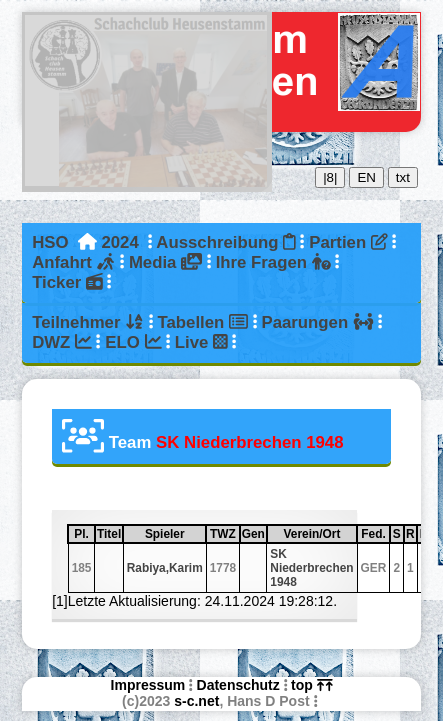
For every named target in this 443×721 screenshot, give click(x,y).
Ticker (67, 282)
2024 (119, 242)
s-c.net (196, 701)
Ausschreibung (225, 242)
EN (366, 177)
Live (201, 342)
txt (403, 177)
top (311, 685)
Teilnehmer (88, 322)
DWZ (62, 342)
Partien (348, 242)
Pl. (83, 534)
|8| (330, 177)
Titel (109, 534)
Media (165, 262)
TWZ (224, 534)
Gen (253, 534)
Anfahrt (73, 262)
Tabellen (203, 322)
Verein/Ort (320, 534)
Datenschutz (238, 685)
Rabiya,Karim (165, 568)
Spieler (174, 534)
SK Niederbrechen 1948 (311, 568)
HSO (50, 242)
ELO (133, 342)
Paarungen (317, 322)
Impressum (148, 685)
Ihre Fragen (273, 262)
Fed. (374, 534)
